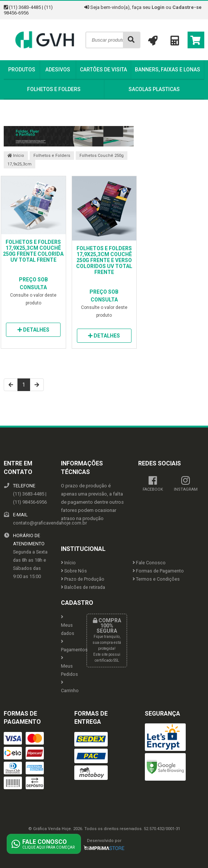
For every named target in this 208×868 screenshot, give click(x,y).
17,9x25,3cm (19, 164)
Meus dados (68, 625)
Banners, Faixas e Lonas (168, 70)
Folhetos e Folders (54, 89)
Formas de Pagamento (158, 571)
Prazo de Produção (83, 579)
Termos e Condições (156, 579)
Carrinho (68, 687)
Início (16, 156)
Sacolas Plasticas (154, 89)
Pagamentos (68, 646)
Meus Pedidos (68, 666)
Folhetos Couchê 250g (102, 156)
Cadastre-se (187, 7)
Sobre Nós (74, 571)
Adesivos (58, 70)
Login (158, 7)
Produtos (22, 70)
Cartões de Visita (103, 70)
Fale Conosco (149, 563)
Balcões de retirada (83, 587)
